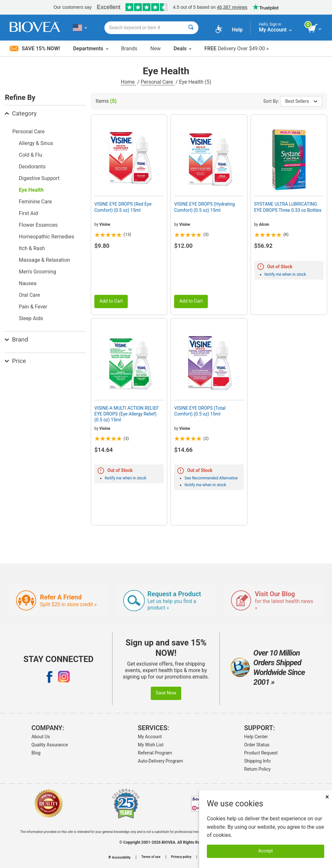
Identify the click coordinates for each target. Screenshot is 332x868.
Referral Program (155, 753)
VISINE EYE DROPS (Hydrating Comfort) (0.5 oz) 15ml (204, 207)
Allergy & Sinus (36, 143)
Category (21, 113)
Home (128, 82)
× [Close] (327, 797)
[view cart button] (315, 29)
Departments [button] (90, 48)
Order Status (257, 745)
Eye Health (31, 190)
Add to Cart (111, 301)
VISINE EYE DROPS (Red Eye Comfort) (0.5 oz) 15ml (123, 207)
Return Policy (257, 769)
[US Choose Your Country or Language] (80, 28)
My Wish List (151, 745)
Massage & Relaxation (44, 260)
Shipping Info (257, 761)
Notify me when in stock (285, 274)
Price (15, 361)
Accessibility (119, 857)
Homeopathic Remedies (47, 237)
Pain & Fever (33, 307)
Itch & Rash (32, 248)
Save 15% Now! (35, 48)
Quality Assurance (50, 745)
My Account (150, 737)
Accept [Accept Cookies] (266, 851)
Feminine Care (35, 202)
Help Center (256, 737)
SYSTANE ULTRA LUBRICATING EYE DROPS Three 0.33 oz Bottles (288, 207)
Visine (105, 224)
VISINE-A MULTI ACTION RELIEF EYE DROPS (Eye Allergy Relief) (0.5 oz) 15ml (127, 414)
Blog (36, 753)
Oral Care (30, 295)
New (156, 48)
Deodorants (32, 167)
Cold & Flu (30, 155)
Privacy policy (181, 857)
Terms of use (151, 857)
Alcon (264, 224)
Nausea (28, 283)
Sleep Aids (31, 318)
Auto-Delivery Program (160, 761)
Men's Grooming (37, 272)
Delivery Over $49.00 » (236, 48)
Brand (16, 339)
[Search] (191, 28)
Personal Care (158, 82)
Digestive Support (39, 178)
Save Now (166, 693)
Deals (182, 48)
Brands (129, 48)
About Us (41, 737)
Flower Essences (38, 225)
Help (237, 30)
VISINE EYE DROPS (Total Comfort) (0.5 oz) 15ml (200, 411)
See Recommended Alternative (211, 478)
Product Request (261, 753)
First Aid (28, 213)
